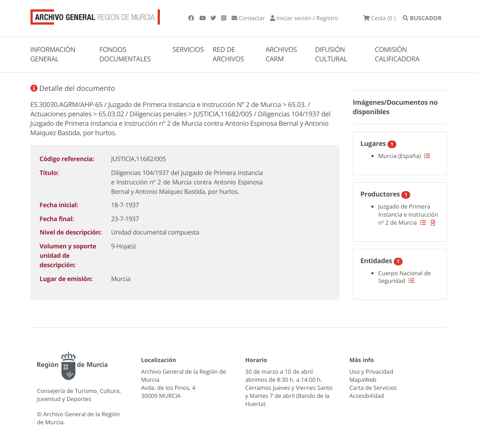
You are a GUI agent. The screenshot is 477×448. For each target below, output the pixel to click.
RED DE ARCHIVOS (228, 54)
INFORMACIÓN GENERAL (53, 54)
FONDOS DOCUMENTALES (125, 54)
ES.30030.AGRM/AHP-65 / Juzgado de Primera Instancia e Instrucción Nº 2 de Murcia (156, 105)
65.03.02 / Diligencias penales (143, 114)
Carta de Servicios (373, 388)
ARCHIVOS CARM (281, 54)
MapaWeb (363, 380)
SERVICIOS (188, 50)
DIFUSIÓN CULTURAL (331, 54)
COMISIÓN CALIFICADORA (397, 54)
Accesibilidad (367, 396)
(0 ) (379, 18)
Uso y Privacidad (371, 371)
